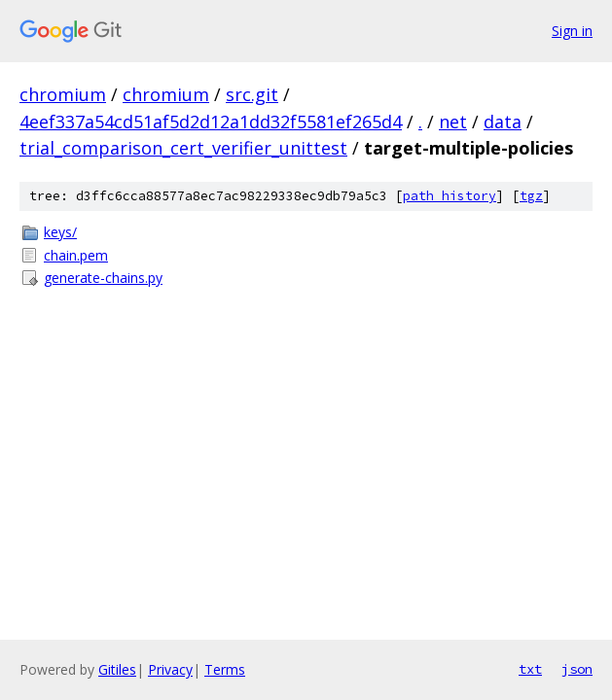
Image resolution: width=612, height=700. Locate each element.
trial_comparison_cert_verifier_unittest (183, 148)
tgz (531, 196)
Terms (225, 669)
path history (450, 196)
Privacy (170, 669)
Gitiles (117, 669)
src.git (252, 94)
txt (530, 669)
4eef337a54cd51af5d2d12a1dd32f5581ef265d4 (211, 122)
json (577, 669)
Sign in (572, 31)
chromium (63, 94)
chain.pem (76, 255)
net (453, 122)
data (503, 122)
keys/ (60, 232)
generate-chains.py (103, 278)
